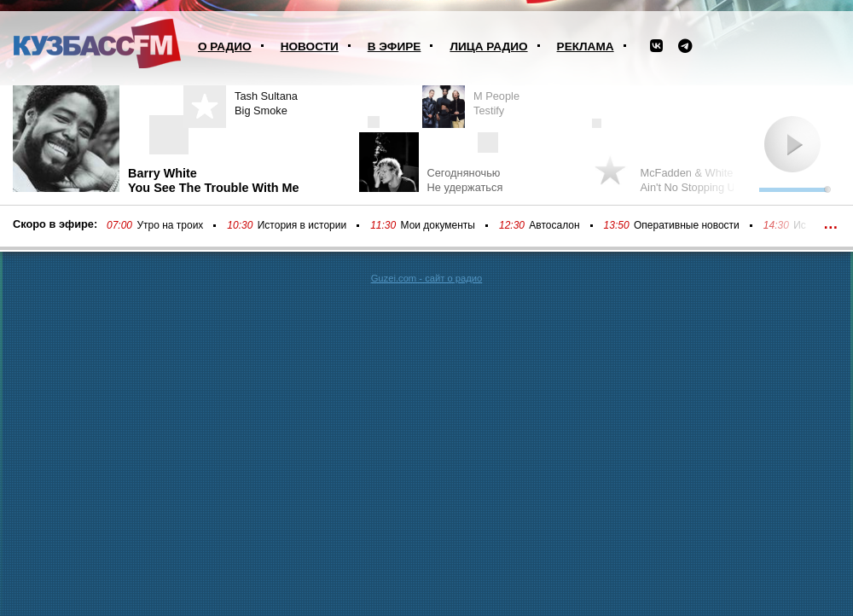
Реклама (586, 46)
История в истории (302, 225)
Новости (310, 46)
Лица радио (488, 46)
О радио (225, 46)
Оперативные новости (687, 225)
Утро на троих (170, 225)
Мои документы (438, 225)
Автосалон (554, 225)
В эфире (395, 46)
